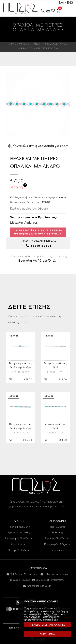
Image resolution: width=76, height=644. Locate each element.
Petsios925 (20, 8)
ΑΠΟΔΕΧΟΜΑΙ (48, 634)
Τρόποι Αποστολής (19, 533)
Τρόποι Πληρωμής (19, 527)
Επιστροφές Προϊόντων (19, 539)
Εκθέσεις (57, 533)
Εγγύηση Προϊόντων (57, 539)
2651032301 (42, 580)
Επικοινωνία (57, 550)
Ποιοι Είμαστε (57, 527)
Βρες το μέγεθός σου (57, 544)
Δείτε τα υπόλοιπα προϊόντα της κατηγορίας (39, 259)
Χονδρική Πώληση (19, 550)
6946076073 (58, 580)
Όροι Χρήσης (19, 544)
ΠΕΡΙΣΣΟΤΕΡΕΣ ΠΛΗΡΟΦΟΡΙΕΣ (48, 625)
